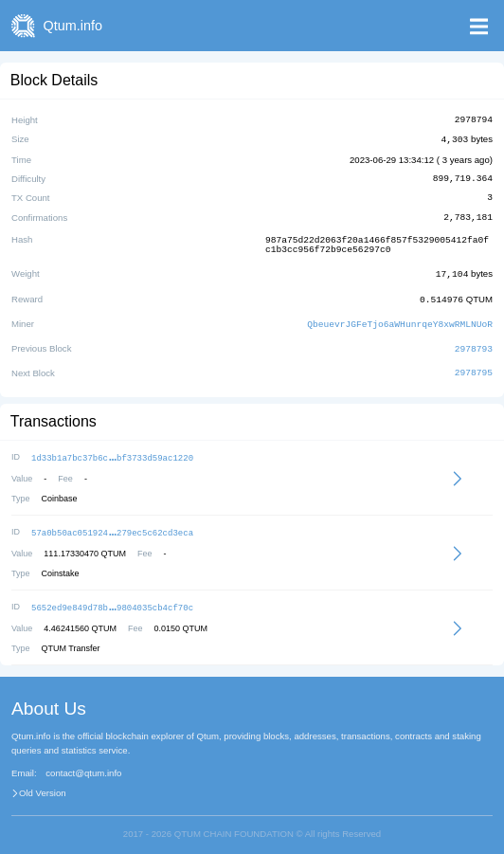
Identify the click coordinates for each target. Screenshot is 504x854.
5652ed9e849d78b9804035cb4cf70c (112, 599)
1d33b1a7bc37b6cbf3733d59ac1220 (112, 451)
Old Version (43, 784)
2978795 (474, 367)
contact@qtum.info (83, 764)
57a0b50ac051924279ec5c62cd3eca (112, 525)
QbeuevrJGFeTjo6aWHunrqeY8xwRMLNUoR (400, 319)
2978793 (474, 343)
